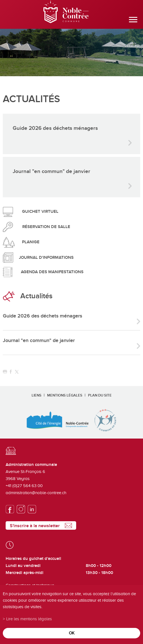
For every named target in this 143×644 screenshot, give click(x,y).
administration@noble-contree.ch (36, 493)
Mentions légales (65, 395)
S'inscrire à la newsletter (35, 526)
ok (72, 633)
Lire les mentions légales (29, 619)
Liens (37, 395)
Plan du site (100, 395)
